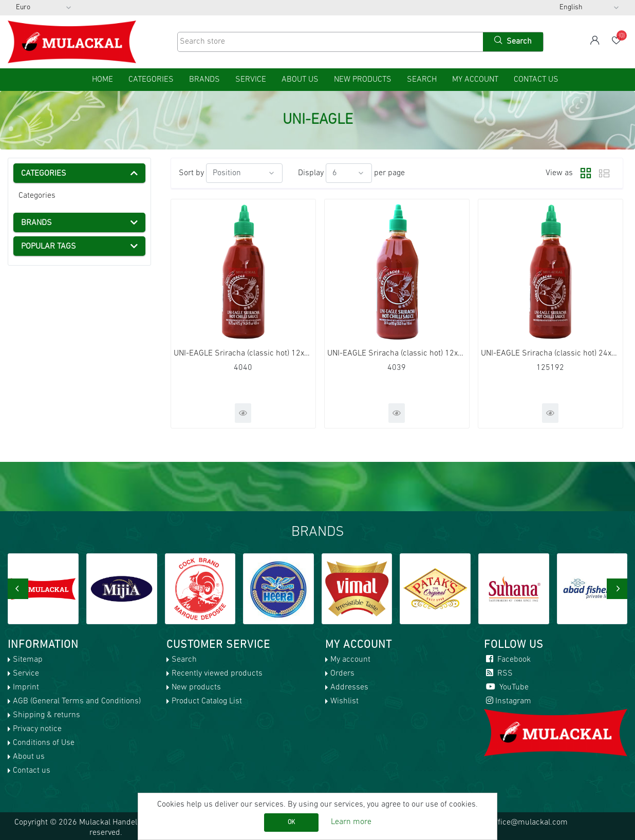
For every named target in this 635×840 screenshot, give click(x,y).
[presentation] (18, 589)
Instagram (508, 701)
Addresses (349, 687)
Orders (342, 674)
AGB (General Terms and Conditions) (77, 701)
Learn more (351, 822)
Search (422, 80)
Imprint (26, 687)
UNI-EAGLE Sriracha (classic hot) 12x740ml (397, 353)
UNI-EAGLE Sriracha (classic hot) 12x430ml (243, 353)
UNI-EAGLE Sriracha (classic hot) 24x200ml (550, 353)
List (604, 173)
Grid (583, 173)
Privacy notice (37, 729)
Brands (204, 80)
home (102, 80)
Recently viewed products (217, 674)
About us (300, 80)
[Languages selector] (589, 8)
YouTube (506, 687)
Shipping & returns (46, 715)
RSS (498, 674)
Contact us (536, 80)
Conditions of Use (44, 743)
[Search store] (329, 42)
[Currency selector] (44, 8)
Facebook (507, 660)
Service (251, 80)
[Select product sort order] (244, 173)
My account (475, 80)
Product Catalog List (207, 701)
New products (363, 80)
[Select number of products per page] (349, 173)
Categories (37, 196)
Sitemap (28, 660)
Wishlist (344, 701)
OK (291, 823)
